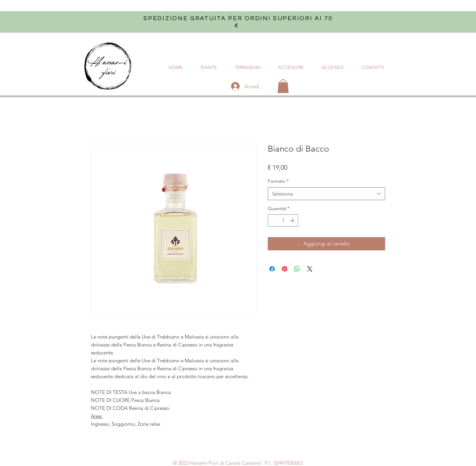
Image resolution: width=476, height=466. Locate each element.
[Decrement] (273, 220)
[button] (283, 86)
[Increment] (293, 220)
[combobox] (326, 194)
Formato (278, 181)
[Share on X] (310, 269)
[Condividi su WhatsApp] (297, 269)
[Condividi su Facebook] (272, 269)
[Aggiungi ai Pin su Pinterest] (285, 269)
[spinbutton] (283, 220)
